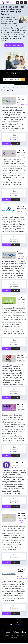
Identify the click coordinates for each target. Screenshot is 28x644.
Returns (20, 635)
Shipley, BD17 (21, 577)
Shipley (9, 90)
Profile (7, 143)
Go (23, 79)
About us (9, 630)
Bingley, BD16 (21, 257)
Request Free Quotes (14, 45)
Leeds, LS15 (20, 211)
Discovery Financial (20, 253)
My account (6, 632)
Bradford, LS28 (21, 409)
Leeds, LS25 (15, 466)
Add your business (19, 632)
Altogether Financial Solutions (21, 572)
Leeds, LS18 (20, 102)
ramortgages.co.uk (17, 467)
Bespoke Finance (20, 405)
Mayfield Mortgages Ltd (22, 356)
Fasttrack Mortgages (21, 151)
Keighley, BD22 (21, 302)
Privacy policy (10, 635)
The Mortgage (21, 98)
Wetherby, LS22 (21, 360)
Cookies (14, 637)
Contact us (19, 630)
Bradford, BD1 (21, 155)
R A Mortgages (18, 463)
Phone (16, 143)
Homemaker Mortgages (22, 515)
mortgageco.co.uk (22, 104)
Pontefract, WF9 (21, 519)
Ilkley (18, 87)
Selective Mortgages (21, 298)
